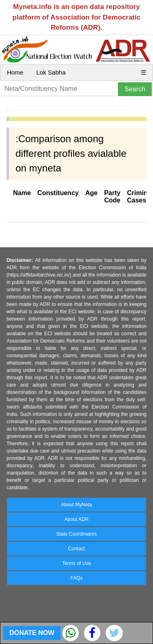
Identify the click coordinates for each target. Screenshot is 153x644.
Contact (76, 549)
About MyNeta (76, 505)
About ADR (76, 519)
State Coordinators (76, 534)
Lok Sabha (51, 72)
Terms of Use (76, 563)
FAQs (76, 578)
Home (15, 72)
